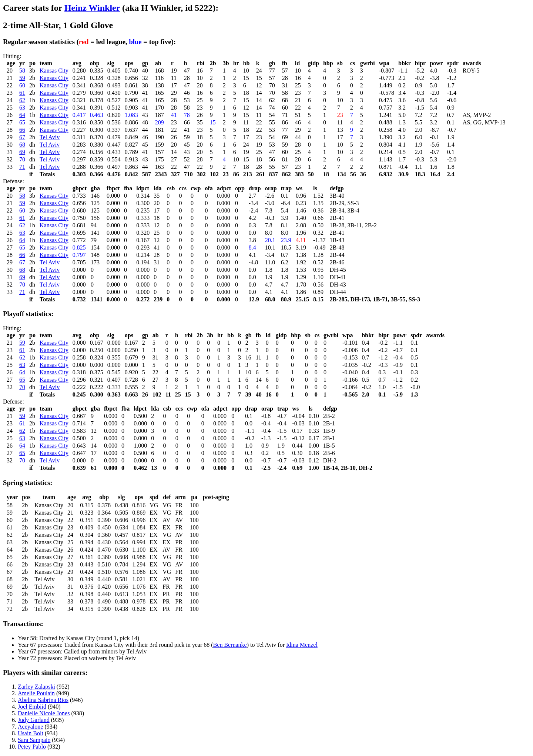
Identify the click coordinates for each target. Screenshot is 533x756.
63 (22, 108)
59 (22, 78)
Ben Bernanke (230, 645)
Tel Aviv (50, 137)
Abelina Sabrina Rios (43, 700)
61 (22, 93)
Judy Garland (34, 720)
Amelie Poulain (36, 693)
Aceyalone (30, 727)
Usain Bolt (31, 733)
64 (22, 115)
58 (22, 71)
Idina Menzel (302, 645)
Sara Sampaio (34, 740)
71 (22, 167)
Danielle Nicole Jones (44, 713)
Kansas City (54, 71)
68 (22, 145)
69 (22, 152)
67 (22, 137)
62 (22, 100)
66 (22, 130)
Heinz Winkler (92, 8)
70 (22, 159)
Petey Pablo (32, 747)
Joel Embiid (32, 707)
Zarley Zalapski (36, 687)
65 (22, 122)
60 (22, 85)
